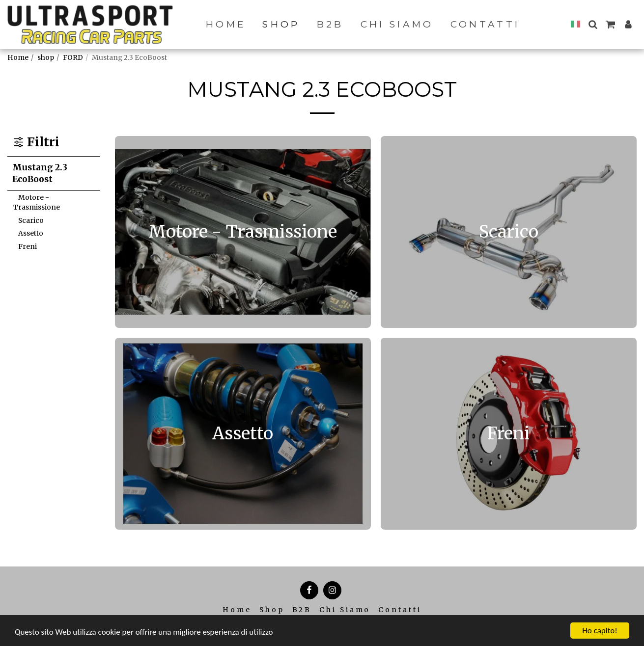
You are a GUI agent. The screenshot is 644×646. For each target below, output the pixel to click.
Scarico (31, 220)
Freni (28, 246)
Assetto (31, 233)
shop (46, 57)
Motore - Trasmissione (37, 202)
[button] (593, 24)
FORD (73, 57)
